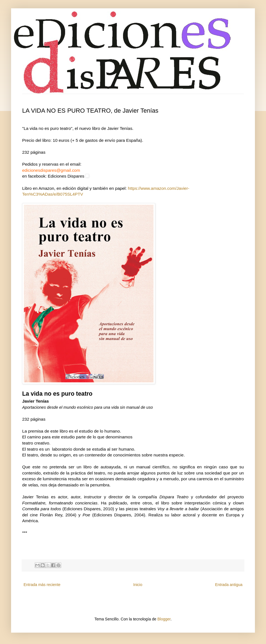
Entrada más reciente (42, 585)
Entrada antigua (229, 585)
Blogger (164, 619)
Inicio (138, 585)
